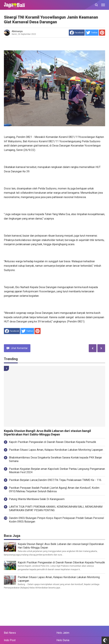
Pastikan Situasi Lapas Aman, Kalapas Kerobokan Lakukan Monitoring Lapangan (56, 450)
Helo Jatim (63, 633)
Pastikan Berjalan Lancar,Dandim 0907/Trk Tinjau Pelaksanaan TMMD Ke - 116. (55, 480)
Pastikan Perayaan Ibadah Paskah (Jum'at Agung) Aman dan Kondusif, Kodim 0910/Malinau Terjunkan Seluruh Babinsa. (54, 490)
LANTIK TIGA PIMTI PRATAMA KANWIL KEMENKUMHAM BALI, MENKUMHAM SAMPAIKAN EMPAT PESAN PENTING (56, 508)
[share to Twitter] (92, 33)
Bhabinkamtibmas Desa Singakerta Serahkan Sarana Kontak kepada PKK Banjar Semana (55, 459)
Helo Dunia (63, 640)
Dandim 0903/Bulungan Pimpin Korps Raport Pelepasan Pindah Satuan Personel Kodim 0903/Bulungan (56, 520)
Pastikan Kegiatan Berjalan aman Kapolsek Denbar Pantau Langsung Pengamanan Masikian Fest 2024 (57, 471)
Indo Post (10, 640)
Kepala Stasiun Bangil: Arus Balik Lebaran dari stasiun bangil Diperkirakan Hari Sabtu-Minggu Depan (47, 433)
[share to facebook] (77, 33)
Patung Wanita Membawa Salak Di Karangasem (37, 499)
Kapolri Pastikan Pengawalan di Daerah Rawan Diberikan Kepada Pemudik (53, 442)
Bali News (10, 633)
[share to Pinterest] (102, 33)
